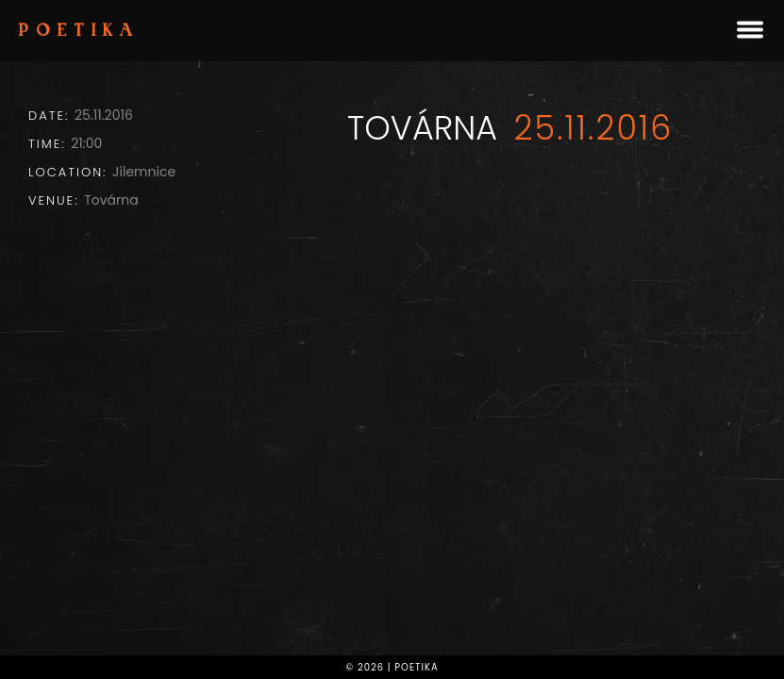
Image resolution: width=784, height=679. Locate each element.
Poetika (79, 32)
